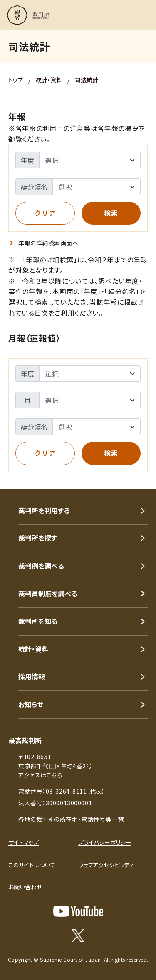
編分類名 (34, 187)
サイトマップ (24, 842)
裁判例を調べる (41, 566)
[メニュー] (142, 15)
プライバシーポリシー (105, 842)
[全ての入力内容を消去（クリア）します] (45, 213)
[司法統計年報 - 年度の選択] (90, 160)
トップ (16, 80)
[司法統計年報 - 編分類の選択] (97, 187)
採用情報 (32, 676)
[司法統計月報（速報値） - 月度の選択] (90, 400)
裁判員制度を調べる (48, 594)
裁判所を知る (38, 621)
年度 (27, 160)
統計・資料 (49, 80)
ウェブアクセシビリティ (106, 865)
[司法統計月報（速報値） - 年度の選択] (90, 374)
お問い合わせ (25, 887)
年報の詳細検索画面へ (48, 243)
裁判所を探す (38, 538)
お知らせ (31, 704)
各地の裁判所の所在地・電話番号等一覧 (71, 819)
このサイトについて (32, 865)
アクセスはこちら (40, 775)
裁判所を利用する (44, 510)
